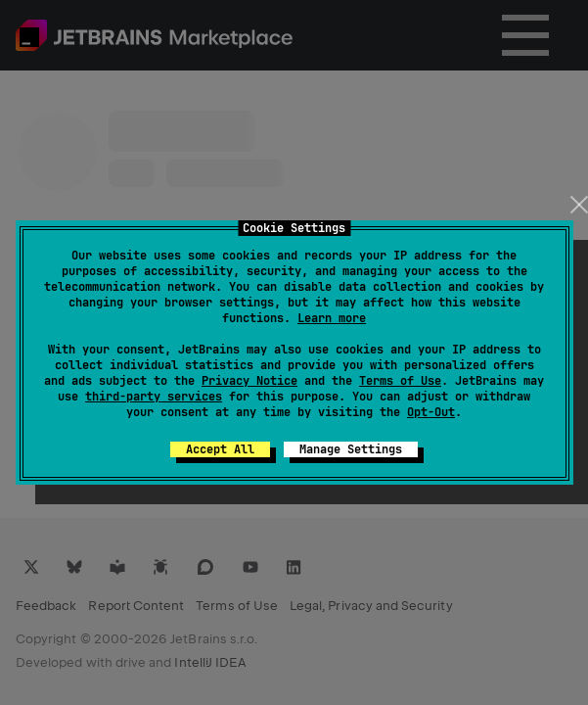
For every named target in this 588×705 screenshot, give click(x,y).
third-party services (154, 397)
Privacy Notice (249, 381)
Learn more (332, 318)
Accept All (220, 449)
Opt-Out (431, 412)
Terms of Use (400, 381)
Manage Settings (351, 449)
